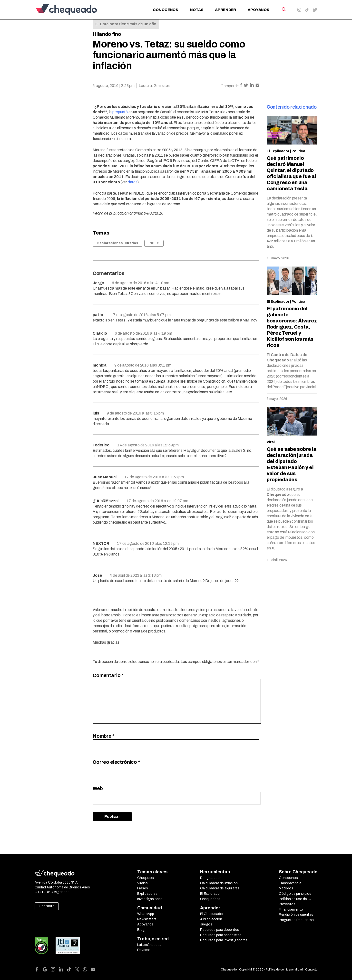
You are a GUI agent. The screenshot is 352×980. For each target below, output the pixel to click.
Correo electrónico (116, 762)
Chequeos (146, 878)
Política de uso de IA (295, 899)
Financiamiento (291, 909)
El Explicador (278, 151)
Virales (142, 883)
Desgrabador (210, 878)
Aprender (225, 10)
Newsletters (147, 919)
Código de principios (295, 894)
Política (298, 151)
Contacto (47, 906)
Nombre (103, 736)
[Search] (283, 9)
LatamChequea (149, 945)
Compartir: (230, 86)
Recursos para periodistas (221, 935)
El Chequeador (212, 914)
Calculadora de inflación (219, 883)
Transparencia (290, 883)
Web (98, 788)
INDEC (154, 243)
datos (133, 182)
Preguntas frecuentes (296, 920)
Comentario (108, 675)
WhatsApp (146, 914)
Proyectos (287, 904)
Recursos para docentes (220, 930)
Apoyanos (259, 10)
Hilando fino (107, 34)
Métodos (286, 888)
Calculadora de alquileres (220, 888)
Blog (141, 930)
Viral (271, 442)
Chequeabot (210, 899)
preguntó (120, 112)
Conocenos (166, 10)
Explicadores (147, 894)
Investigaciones (150, 899)
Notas (197, 10)
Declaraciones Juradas (117, 243)
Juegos (206, 924)
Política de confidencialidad (284, 970)
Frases (143, 888)
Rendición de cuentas (296, 915)
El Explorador (210, 894)
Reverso (144, 950)
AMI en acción (211, 919)
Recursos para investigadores (224, 940)
